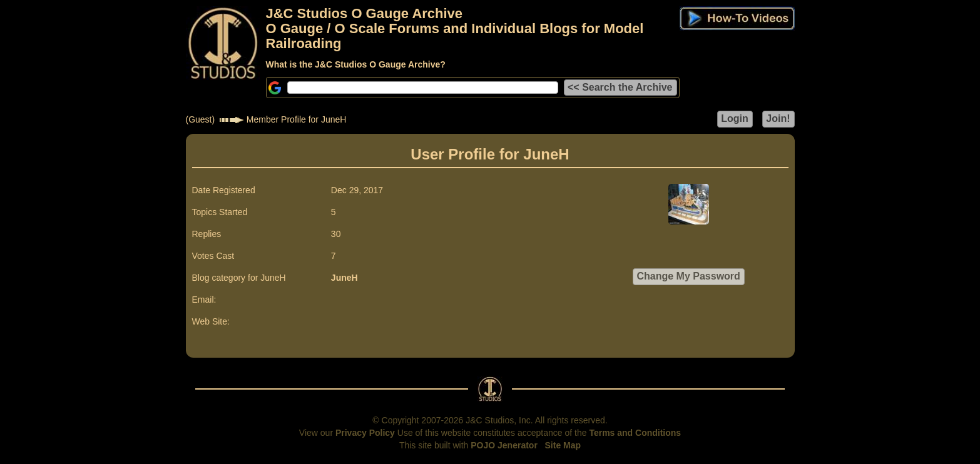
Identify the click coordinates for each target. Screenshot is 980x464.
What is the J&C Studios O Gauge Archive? (356, 64)
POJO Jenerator (504, 445)
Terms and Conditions (635, 433)
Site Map (563, 445)
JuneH (345, 278)
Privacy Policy (365, 433)
